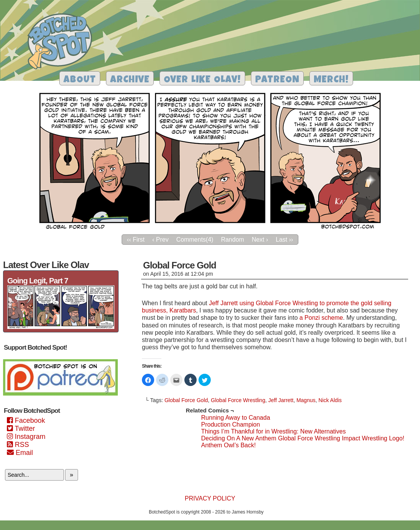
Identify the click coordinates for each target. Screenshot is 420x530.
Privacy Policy (210, 498)
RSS (18, 445)
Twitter (21, 429)
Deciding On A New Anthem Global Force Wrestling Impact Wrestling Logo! (303, 438)
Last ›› (284, 240)
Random (233, 240)
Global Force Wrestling (238, 400)
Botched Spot (63, 43)
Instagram (26, 437)
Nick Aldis (330, 400)
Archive (130, 80)
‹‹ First (136, 240)
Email (20, 453)
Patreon (277, 80)
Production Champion (231, 424)
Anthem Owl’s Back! (229, 445)
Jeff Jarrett (281, 400)
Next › (260, 240)
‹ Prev (160, 240)
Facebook (26, 420)
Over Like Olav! (202, 80)
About (80, 80)
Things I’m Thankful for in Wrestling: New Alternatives (273, 431)
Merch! (331, 80)
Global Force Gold (186, 400)
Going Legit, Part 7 (38, 281)
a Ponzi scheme (321, 318)
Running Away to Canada (236, 418)
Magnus (306, 400)
